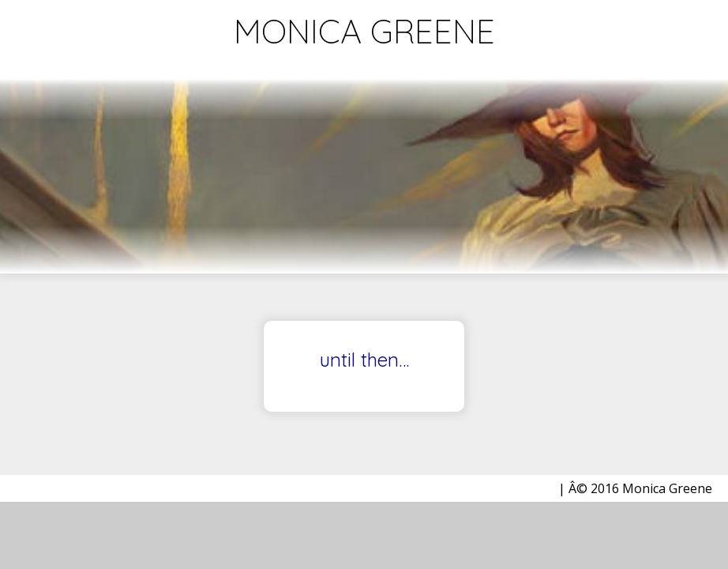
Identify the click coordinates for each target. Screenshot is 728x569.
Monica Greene (364, 31)
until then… (364, 360)
